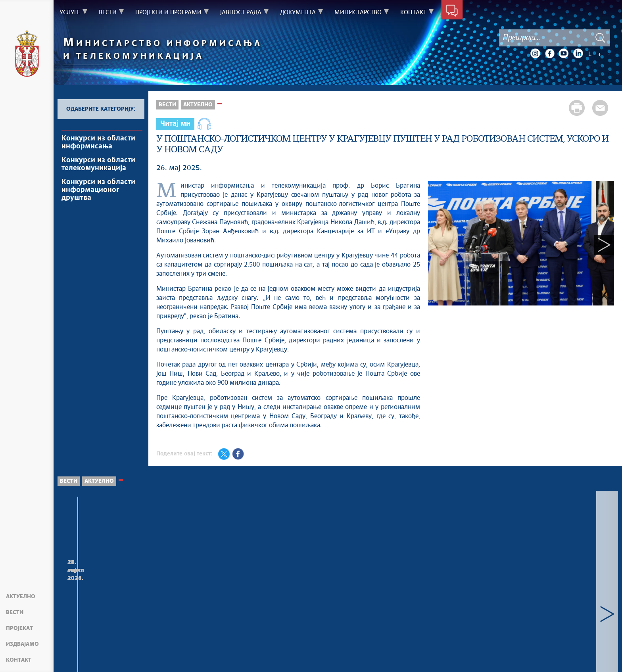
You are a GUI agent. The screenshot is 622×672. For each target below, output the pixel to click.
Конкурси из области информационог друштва (98, 190)
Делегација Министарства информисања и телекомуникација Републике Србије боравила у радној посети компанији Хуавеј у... (113, 600)
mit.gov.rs (425, 656)
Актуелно (21, 597)
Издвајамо (22, 644)
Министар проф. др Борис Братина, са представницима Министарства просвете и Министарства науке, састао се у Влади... (449, 596)
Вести (15, 612)
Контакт (19, 660)
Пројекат (19, 628)
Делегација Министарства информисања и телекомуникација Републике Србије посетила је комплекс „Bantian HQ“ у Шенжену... (224, 600)
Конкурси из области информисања (98, 142)
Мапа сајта (77, 656)
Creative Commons (249, 656)
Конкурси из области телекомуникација (98, 164)
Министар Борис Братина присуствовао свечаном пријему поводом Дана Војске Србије (561, 588)
